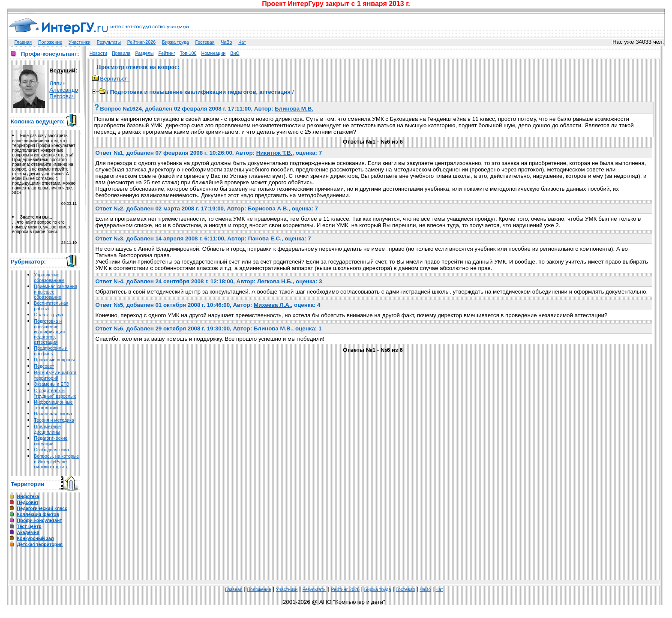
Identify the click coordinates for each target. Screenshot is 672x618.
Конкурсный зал (36, 538)
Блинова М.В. (294, 109)
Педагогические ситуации (51, 441)
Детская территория (40, 544)
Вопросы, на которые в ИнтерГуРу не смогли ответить (56, 461)
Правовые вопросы (54, 360)
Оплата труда (48, 315)
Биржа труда (175, 42)
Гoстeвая (205, 42)
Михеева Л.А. (272, 305)
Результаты (109, 42)
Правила (121, 53)
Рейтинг (166, 53)
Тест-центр (29, 526)
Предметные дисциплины (47, 429)
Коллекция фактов (38, 514)
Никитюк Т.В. (274, 153)
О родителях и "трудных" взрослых (55, 393)
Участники (79, 42)
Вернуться (111, 79)
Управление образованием (49, 277)
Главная (23, 42)
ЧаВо (226, 42)
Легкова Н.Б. (275, 281)
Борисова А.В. (268, 208)
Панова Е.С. (265, 238)
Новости (98, 53)
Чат (242, 42)
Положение (50, 42)
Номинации (213, 53)
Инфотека (28, 496)
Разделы (144, 53)
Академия (28, 532)
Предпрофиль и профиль (51, 351)
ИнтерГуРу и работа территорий (55, 375)
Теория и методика (54, 420)
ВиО (235, 53)
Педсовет (44, 366)
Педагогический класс (42, 508)
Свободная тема (51, 450)
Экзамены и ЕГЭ (51, 384)
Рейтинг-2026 (141, 42)
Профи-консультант (40, 520)
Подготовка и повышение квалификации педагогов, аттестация (49, 331)
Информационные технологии (53, 405)
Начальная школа (53, 414)
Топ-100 (188, 53)
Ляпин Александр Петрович (64, 90)
